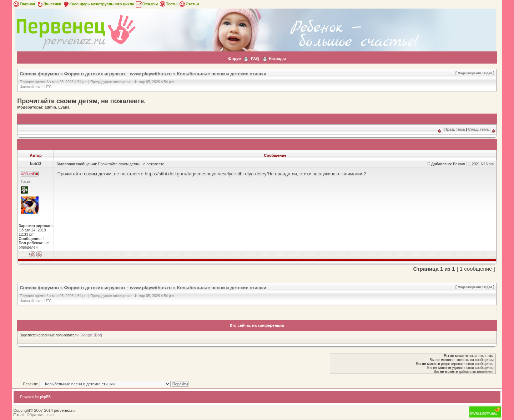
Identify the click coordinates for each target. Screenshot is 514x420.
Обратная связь (41, 415)
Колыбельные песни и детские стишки (222, 74)
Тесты (168, 4)
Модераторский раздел (475, 73)
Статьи (189, 4)
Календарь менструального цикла (98, 4)
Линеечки (49, 4)
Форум (235, 59)
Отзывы (147, 4)
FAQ (255, 59)
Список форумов (39, 74)
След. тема (478, 129)
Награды (277, 59)
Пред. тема (455, 129)
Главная (24, 4)
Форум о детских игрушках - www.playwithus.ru (118, 74)
